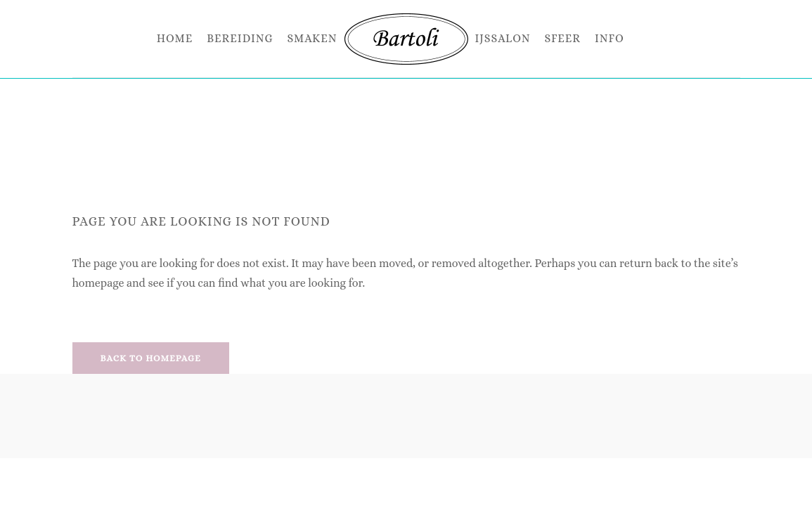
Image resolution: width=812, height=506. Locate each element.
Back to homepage (151, 358)
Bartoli (380, 104)
